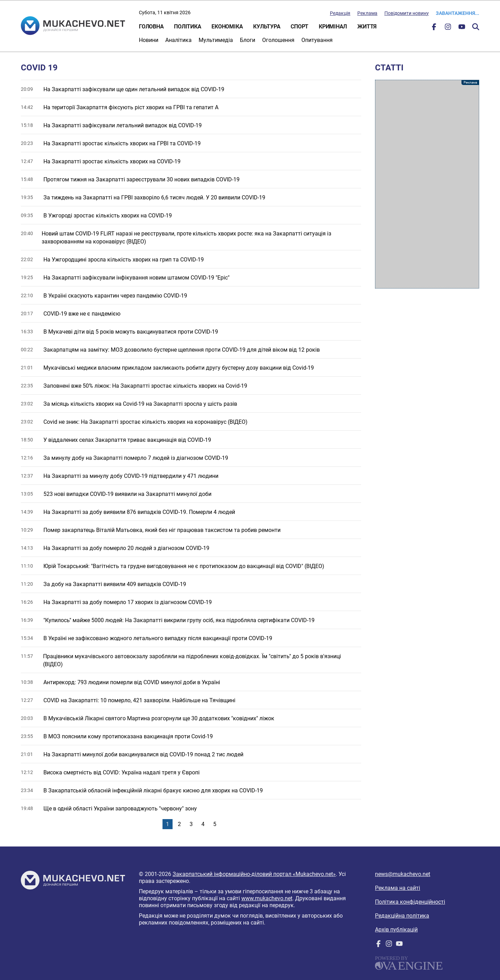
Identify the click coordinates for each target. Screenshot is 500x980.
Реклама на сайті (398, 888)
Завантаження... (457, 13)
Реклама (367, 13)
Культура (267, 27)
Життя (367, 27)
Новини (149, 40)
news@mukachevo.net (403, 874)
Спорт (299, 27)
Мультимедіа (216, 40)
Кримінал (333, 27)
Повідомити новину (407, 13)
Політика (187, 27)
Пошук (476, 27)
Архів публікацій (396, 930)
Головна (151, 27)
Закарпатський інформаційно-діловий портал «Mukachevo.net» (254, 874)
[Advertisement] (427, 184)
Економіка (227, 27)
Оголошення (278, 40)
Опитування (317, 40)
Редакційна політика (402, 916)
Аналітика (178, 40)
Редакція (340, 13)
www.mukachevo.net (267, 898)
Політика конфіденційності (410, 902)
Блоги (248, 40)
